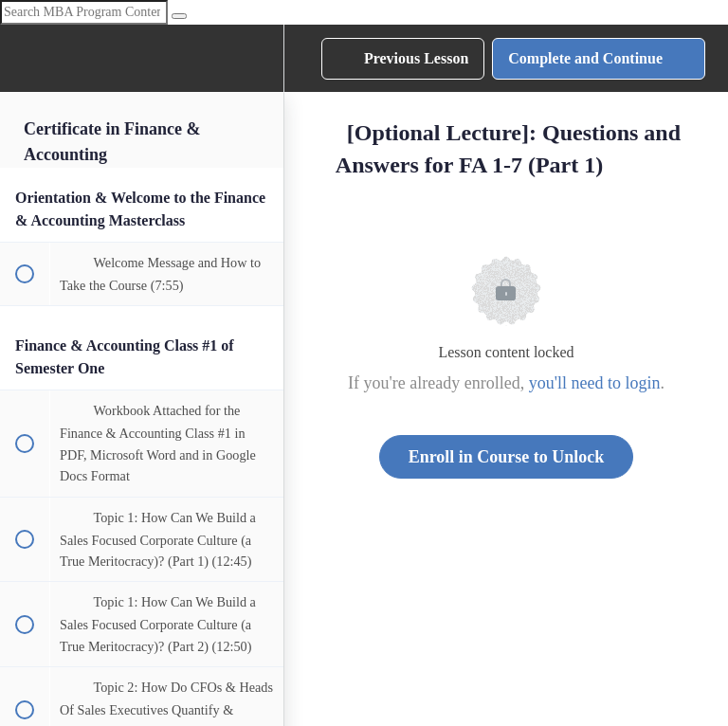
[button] (24, 58)
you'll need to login (595, 383)
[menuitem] (260, 58)
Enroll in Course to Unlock (507, 457)
